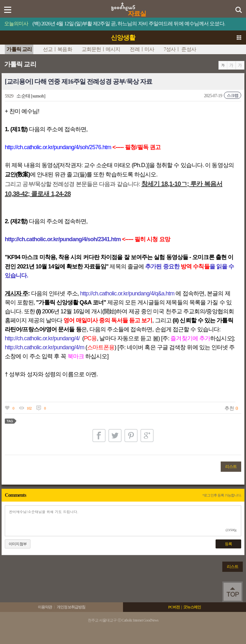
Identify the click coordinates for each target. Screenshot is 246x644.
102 (29, 408)
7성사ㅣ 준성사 (180, 49)
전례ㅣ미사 (142, 49)
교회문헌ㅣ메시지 (101, 49)
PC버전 (174, 607)
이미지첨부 (18, 544)
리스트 (231, 466)
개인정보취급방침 (71, 607)
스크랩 (233, 95)
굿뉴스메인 (192, 607)
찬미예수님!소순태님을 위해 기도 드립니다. (123, 521)
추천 (229, 408)
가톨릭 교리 (19, 49)
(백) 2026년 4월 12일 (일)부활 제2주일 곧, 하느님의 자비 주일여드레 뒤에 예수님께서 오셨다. (129, 24)
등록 (228, 544)
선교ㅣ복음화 (57, 49)
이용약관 (45, 607)
